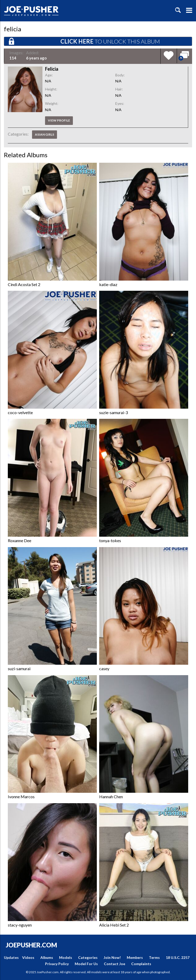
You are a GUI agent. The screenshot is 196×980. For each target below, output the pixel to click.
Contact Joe (115, 964)
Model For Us (86, 964)
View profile (59, 120)
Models (66, 957)
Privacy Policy (57, 964)
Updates (11, 957)
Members (135, 957)
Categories (88, 957)
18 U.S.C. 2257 (178, 957)
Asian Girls (45, 134)
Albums (47, 957)
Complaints (141, 964)
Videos (28, 957)
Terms (154, 957)
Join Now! (112, 957)
